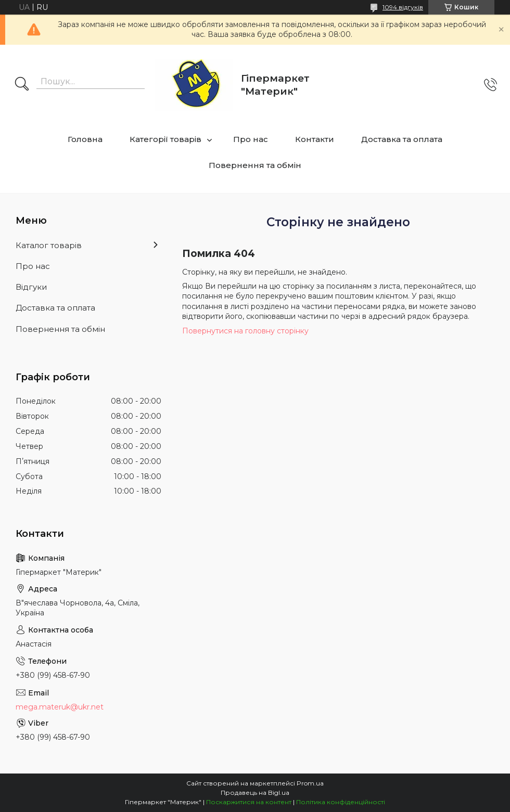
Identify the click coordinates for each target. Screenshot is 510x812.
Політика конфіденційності (341, 802)
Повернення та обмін (255, 165)
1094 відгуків (403, 7)
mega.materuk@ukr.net (60, 707)
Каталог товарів (49, 245)
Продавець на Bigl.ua (255, 792)
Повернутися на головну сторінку (245, 331)
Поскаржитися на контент (249, 802)
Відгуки (31, 287)
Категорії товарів (165, 139)
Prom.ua (310, 783)
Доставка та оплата (402, 139)
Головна (85, 139)
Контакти (315, 139)
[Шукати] (22, 85)
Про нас (251, 139)
